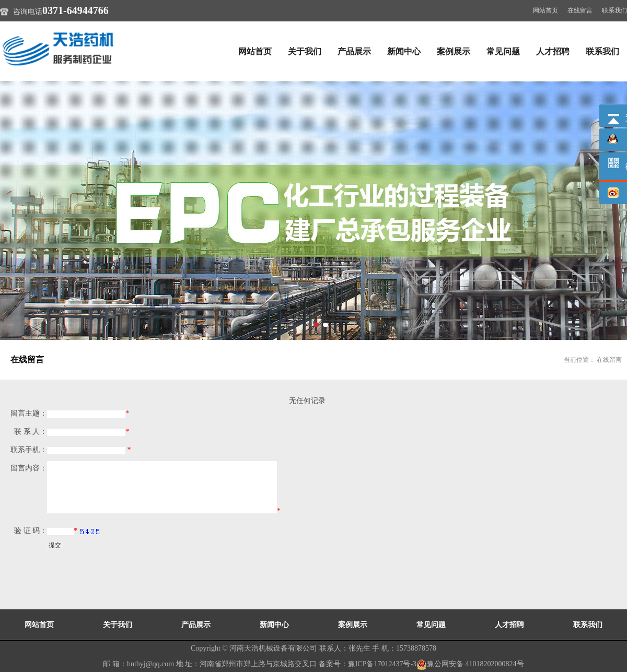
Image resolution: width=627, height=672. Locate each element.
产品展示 (354, 51)
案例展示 (454, 51)
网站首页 (545, 10)
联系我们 (614, 10)
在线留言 (580, 10)
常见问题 (503, 51)
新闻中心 (404, 51)
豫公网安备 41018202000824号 (470, 664)
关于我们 (305, 51)
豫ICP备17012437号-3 (382, 664)
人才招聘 (553, 51)
